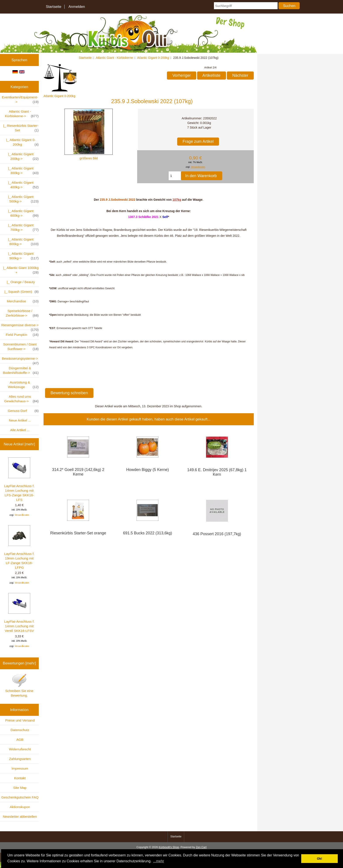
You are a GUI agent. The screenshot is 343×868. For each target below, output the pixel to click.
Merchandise (23, 301)
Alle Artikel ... (20, 430)
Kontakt (20, 778)
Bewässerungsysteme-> (20, 360)
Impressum (20, 768)
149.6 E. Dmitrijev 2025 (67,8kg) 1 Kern (217, 472)
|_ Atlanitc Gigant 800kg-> (22, 242)
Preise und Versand (20, 720)
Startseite (53, 7)
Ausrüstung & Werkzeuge (23, 385)
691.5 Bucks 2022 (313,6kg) (148, 533)
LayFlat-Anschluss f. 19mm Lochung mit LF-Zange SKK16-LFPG (19, 547)
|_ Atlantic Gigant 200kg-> (22, 157)
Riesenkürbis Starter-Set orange (78, 533)
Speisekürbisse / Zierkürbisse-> (22, 313)
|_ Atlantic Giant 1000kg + (20, 270)
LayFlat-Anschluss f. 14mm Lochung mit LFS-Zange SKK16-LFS (19, 479)
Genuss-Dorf (23, 411)
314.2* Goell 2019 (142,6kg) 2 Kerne (78, 472)
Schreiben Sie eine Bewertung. (19, 685)
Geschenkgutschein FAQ (20, 797)
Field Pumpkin (22, 335)
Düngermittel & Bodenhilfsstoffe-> (21, 371)
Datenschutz (20, 730)
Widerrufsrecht (20, 749)
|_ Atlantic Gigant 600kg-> (22, 213)
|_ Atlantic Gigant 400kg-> (22, 185)
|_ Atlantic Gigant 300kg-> (22, 171)
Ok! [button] (320, 859)
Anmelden (77, 7)
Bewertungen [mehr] (19, 663)
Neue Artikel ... (20, 420)
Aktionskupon (20, 807)
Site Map (20, 788)
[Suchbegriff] (246, 6)
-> (22, 114)
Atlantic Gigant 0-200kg (153, 58)
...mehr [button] (159, 861)
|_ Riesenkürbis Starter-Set (20, 128)
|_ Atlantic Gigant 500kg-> (22, 199)
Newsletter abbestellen (20, 817)
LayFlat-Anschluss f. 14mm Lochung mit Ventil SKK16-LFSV (19, 613)
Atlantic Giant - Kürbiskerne (114, 58)
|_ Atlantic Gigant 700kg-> (22, 228)
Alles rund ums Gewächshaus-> (21, 399)
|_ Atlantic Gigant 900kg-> (22, 256)
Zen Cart (201, 847)
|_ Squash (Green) (21, 292)
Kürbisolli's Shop (169, 847)
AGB (20, 740)
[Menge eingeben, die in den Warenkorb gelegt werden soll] (175, 176)
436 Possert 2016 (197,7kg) (217, 534)
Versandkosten (22, 515)
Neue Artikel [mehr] (19, 444)
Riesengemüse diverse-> (20, 326)
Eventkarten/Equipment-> (20, 100)
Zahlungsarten (20, 759)
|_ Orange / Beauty (20, 282)
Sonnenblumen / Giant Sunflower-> (21, 347)
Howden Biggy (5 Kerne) (148, 470)
